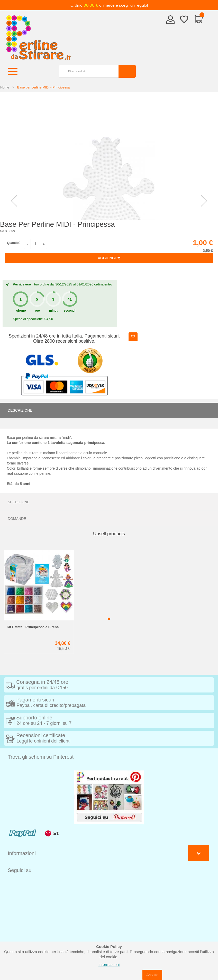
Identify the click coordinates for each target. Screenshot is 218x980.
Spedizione (19, 502)
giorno (21, 311)
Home (5, 87)
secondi (70, 311)
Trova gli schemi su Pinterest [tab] (41, 757)
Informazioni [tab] (22, 853)
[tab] (109, 410)
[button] (14, 201)
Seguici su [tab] (20, 870)
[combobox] (87, 71)
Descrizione (20, 410)
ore (37, 311)
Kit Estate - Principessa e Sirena (33, 627)
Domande (17, 519)
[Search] (127, 71)
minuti (54, 311)
